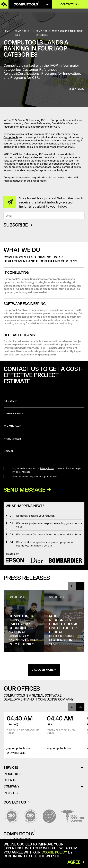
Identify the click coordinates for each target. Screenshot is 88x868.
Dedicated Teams (19, 335)
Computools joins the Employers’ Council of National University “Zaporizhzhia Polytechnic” (22, 630)
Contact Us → (17, 803)
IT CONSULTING (16, 272)
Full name (44, 404)
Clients (10, 781)
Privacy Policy (47, 468)
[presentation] (72, 586)
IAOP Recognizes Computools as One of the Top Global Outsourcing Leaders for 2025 (64, 630)
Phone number (44, 442)
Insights (11, 793)
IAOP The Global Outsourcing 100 (23, 154)
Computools (11, 137)
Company (11, 787)
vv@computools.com (60, 749)
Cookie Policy (54, 852)
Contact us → (71, 4)
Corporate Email (44, 416)
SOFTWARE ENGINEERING (25, 304)
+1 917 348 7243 (16, 753)
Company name (44, 429)
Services (12, 768)
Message (44, 456)
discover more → (44, 670)
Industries (12, 774)
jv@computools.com (19, 749)
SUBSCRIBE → (18, 225)
